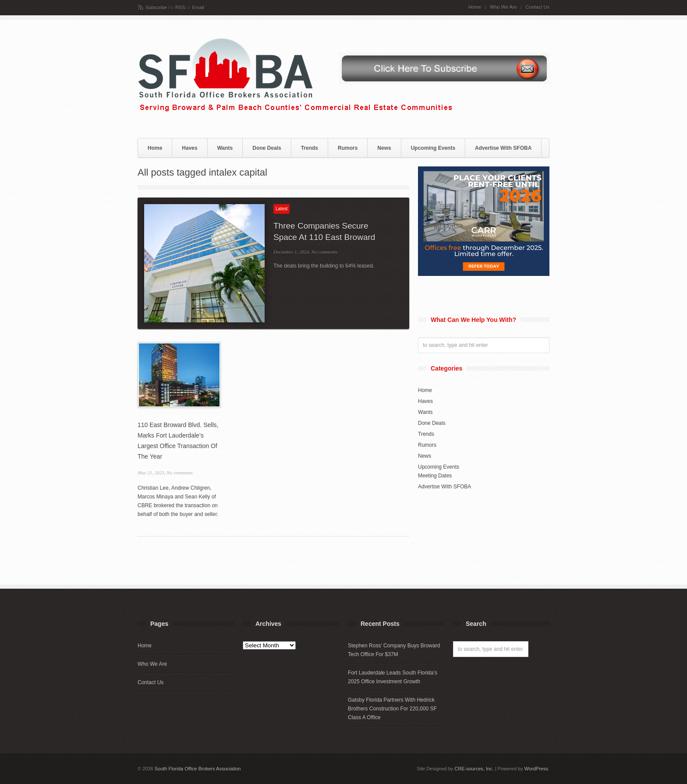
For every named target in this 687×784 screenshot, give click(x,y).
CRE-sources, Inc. (474, 769)
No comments (324, 252)
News (384, 148)
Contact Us (538, 7)
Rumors (348, 148)
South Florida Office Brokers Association (198, 769)
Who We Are (503, 7)
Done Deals (267, 148)
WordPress (536, 769)
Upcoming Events (433, 148)
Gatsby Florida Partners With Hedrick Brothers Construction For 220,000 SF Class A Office (392, 709)
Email (198, 7)
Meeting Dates (435, 476)
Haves (189, 148)
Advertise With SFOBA (503, 148)
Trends (310, 148)
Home (475, 7)
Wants (225, 148)
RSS (180, 7)
